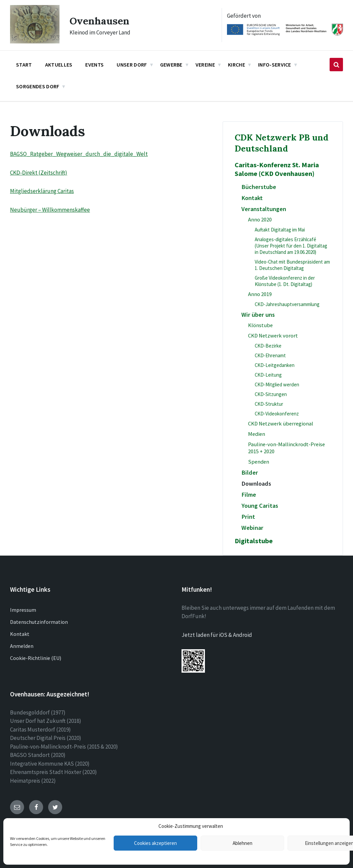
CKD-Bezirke (268, 346)
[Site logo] (35, 41)
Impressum (23, 610)
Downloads (256, 484)
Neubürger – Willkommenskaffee (50, 210)
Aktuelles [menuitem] (59, 65)
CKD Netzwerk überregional (281, 424)
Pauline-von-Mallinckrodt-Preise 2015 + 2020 (286, 448)
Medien (257, 434)
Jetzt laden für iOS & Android (217, 635)
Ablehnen (243, 843)
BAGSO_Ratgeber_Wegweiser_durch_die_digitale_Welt (79, 154)
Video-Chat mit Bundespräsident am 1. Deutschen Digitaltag (292, 265)
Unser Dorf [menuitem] (132, 65)
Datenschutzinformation (39, 622)
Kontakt (252, 198)
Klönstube (260, 325)
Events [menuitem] (94, 65)
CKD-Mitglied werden (277, 384)
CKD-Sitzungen (271, 394)
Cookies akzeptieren (155, 843)
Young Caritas (260, 506)
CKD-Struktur (269, 404)
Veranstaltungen (264, 209)
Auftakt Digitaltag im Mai (280, 230)
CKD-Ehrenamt (270, 355)
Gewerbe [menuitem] (171, 65)
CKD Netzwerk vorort (273, 336)
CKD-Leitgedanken (275, 365)
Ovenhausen (99, 21)
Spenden (259, 462)
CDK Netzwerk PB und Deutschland (282, 143)
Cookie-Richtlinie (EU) (36, 658)
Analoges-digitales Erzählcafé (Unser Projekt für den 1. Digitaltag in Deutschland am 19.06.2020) (291, 246)
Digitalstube (254, 541)
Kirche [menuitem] (237, 65)
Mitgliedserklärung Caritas (42, 191)
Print (248, 517)
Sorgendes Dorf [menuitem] (38, 86)
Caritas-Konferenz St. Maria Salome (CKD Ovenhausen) (277, 169)
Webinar (252, 528)
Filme (249, 495)
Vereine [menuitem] (205, 65)
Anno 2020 (260, 220)
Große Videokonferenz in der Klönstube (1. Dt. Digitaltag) (285, 281)
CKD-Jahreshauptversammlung (287, 304)
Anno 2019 (260, 294)
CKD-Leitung (268, 375)
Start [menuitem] (24, 65)
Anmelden (22, 646)
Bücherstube (259, 187)
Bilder (250, 472)
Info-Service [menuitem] (275, 65)
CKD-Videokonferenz (277, 414)
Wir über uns (258, 315)
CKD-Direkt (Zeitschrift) (39, 173)
